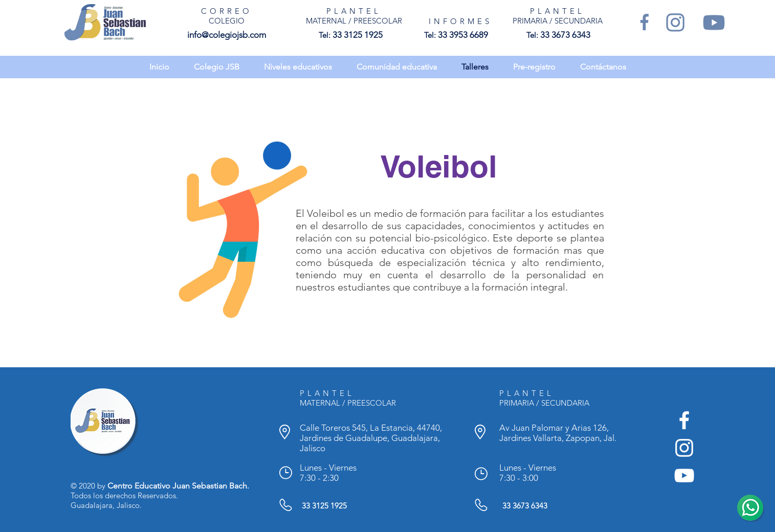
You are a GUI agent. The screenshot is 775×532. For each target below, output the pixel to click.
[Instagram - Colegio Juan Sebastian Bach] (684, 448)
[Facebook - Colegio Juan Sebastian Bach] (684, 420)
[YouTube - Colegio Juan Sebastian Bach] (684, 475)
